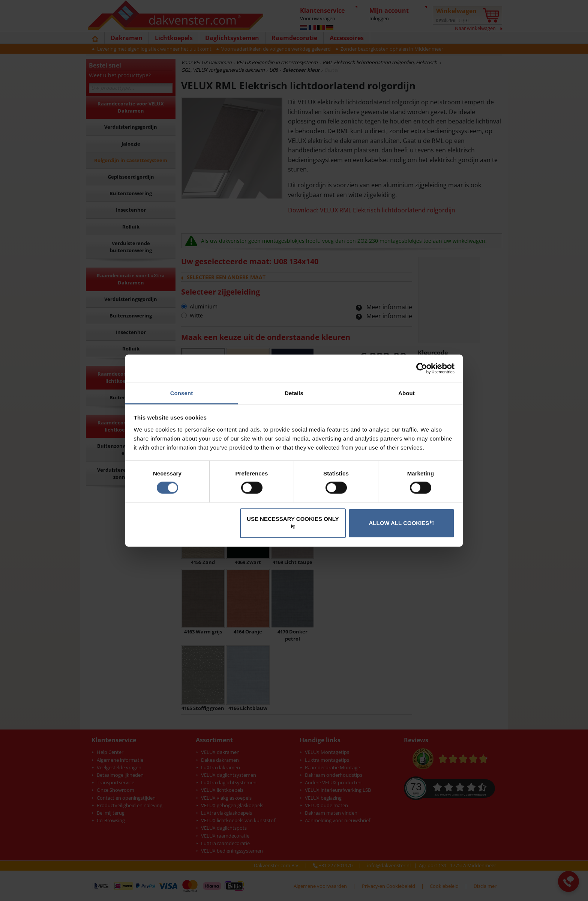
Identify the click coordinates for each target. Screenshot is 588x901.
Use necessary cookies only (293, 522)
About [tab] (406, 393)
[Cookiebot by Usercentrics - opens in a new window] (422, 369)
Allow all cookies (400, 523)
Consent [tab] (182, 393)
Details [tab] (294, 393)
